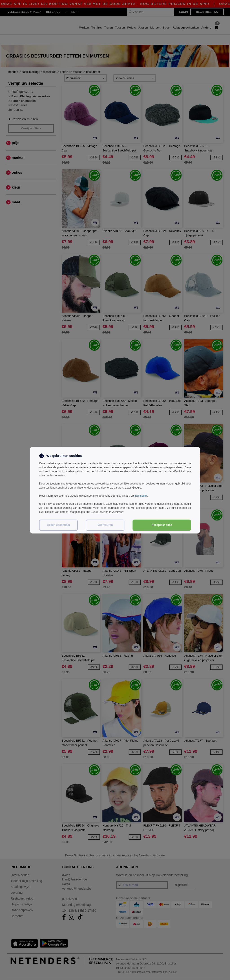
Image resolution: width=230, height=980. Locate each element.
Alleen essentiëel (58, 525)
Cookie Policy (99, 512)
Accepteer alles (162, 525)
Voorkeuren (105, 525)
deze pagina (142, 496)
